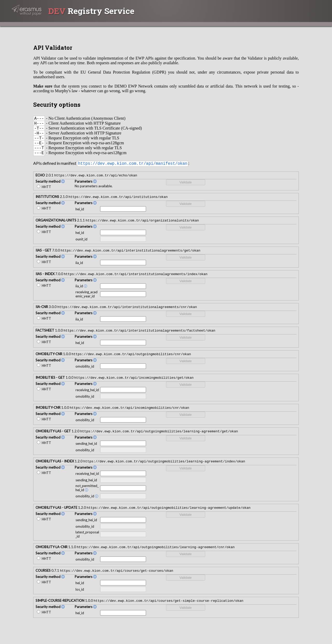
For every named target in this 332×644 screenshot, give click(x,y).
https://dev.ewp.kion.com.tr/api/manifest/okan (133, 170)
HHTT (44, 194)
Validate (186, 189)
